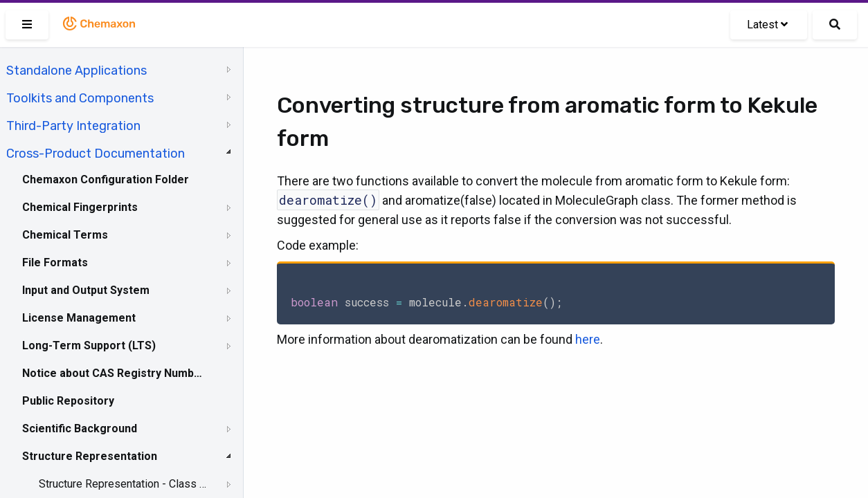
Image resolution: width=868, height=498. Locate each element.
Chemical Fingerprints (80, 207)
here (588, 339)
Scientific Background (80, 428)
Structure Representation (90, 456)
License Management (79, 318)
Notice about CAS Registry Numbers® (113, 373)
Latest (767, 25)
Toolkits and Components (80, 98)
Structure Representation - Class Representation (123, 484)
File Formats (55, 262)
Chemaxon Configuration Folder (106, 179)
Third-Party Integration (73, 126)
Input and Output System (86, 290)
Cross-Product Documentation (96, 154)
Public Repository (68, 401)
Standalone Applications (76, 71)
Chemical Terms (65, 235)
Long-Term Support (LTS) (89, 345)
